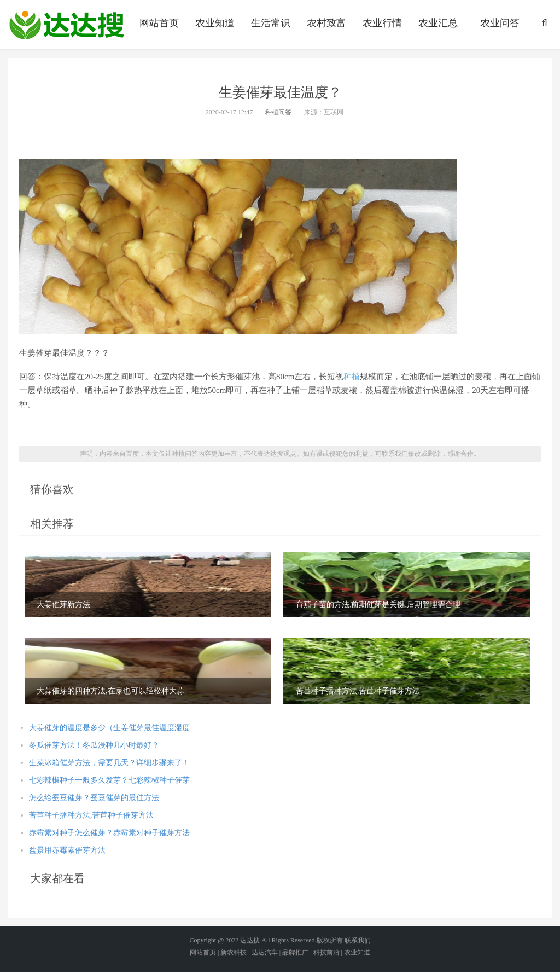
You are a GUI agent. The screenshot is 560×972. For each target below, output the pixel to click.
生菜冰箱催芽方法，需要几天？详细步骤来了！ (109, 763)
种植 (352, 377)
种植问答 (278, 112)
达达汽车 (265, 952)
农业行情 (382, 23)
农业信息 (67, 25)
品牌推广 (295, 952)
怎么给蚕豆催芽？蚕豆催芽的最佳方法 (94, 798)
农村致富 (326, 23)
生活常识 (271, 23)
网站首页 (159, 23)
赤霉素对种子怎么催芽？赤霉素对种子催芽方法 (109, 833)
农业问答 (503, 23)
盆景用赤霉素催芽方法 (67, 850)
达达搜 (250, 940)
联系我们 (358, 940)
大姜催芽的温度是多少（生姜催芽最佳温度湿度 (109, 728)
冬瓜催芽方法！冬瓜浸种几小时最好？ (94, 745)
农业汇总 (441, 23)
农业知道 (215, 23)
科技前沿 (326, 952)
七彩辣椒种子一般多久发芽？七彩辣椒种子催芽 (109, 780)
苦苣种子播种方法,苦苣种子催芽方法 (91, 815)
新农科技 (234, 952)
